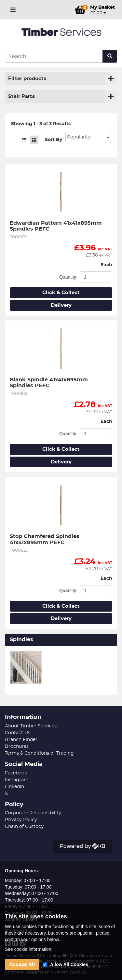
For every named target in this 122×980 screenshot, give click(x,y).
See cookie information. (29, 949)
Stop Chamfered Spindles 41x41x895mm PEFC (45, 539)
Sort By (54, 140)
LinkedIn (14, 787)
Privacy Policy (21, 820)
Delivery (61, 305)
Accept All (22, 965)
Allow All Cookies (69, 964)
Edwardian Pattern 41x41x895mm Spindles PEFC (57, 226)
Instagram (17, 780)
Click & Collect (61, 293)
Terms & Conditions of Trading (39, 753)
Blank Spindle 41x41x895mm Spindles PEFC (50, 383)
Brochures (17, 747)
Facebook (16, 773)
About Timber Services (31, 726)
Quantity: (68, 277)
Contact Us (18, 733)
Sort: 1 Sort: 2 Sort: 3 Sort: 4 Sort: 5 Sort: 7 (88, 137)
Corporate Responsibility (33, 813)
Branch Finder (21, 740)
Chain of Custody (24, 827)
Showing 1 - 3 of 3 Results (41, 124)
